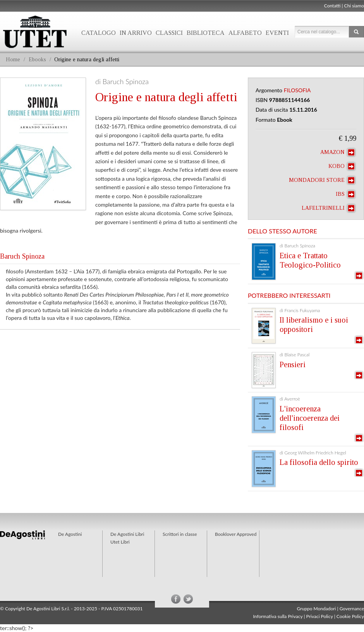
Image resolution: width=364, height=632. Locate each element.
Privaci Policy (320, 616)
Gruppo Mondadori (317, 609)
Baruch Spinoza (22, 256)
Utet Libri (120, 542)
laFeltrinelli (328, 208)
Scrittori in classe (180, 534)
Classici (169, 33)
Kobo (342, 166)
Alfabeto (245, 33)
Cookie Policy (350, 616)
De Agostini (70, 534)
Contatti (332, 6)
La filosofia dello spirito (319, 462)
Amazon (337, 152)
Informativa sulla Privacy (278, 616)
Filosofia (297, 90)
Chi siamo (354, 6)
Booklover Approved (236, 534)
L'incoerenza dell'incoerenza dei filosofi (310, 418)
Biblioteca (206, 33)
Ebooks (37, 60)
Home (13, 60)
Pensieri (293, 364)
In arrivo (136, 33)
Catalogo (99, 33)
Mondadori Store (322, 180)
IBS (345, 194)
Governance (352, 609)
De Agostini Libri (127, 534)
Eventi (277, 33)
